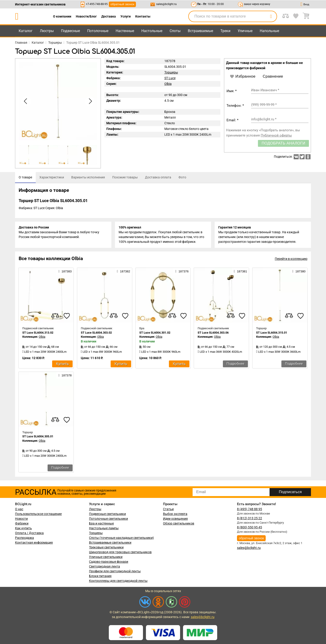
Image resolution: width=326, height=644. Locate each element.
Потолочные (98, 31)
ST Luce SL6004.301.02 (155, 333)
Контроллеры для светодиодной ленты (118, 581)
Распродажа (24, 538)
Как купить (23, 528)
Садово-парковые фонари (109, 562)
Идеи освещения (175, 519)
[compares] (55, 316)
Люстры (47, 31)
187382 (123, 271)
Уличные (245, 31)
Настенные (125, 31)
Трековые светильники (106, 547)
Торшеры (171, 72)
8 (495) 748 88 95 (250, 509)
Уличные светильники (106, 557)
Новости (21, 519)
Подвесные (70, 31)
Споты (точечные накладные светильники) (121, 538)
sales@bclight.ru (166, 4)
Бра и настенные (101, 523)
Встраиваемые (200, 31)
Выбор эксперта (175, 514)
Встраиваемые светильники (110, 543)
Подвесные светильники (107, 514)
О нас (19, 509)
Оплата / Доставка (29, 533)
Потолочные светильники (108, 519)
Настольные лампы (104, 528)
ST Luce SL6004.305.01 (38, 437)
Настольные (152, 31)
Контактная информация (34, 543)
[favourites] (67, 316)
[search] (271, 16)
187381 (240, 271)
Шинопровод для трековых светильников (120, 552)
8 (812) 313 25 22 (250, 518)
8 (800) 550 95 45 (250, 527)
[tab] (25, 177)
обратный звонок (122, 4)
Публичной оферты (276, 135)
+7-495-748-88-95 (97, 4)
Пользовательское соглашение (38, 514)
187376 (182, 271)
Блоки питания (100, 576)
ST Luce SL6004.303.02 (96, 333)
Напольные (269, 31)
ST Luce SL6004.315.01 (272, 333)
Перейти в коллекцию (291, 259)
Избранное (243, 76)
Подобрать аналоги (283, 143)
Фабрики (22, 523)
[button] (90, 101)
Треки (225, 31)
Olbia (168, 84)
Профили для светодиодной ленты (115, 571)
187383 (65, 271)
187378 (65, 375)
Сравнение (273, 76)
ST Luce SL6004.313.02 (38, 333)
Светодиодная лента (104, 566)
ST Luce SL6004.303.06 (213, 333)
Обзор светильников (179, 523)
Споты (175, 31)
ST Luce (170, 78)
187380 (299, 271)
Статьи (168, 509)
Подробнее (235, 364)
